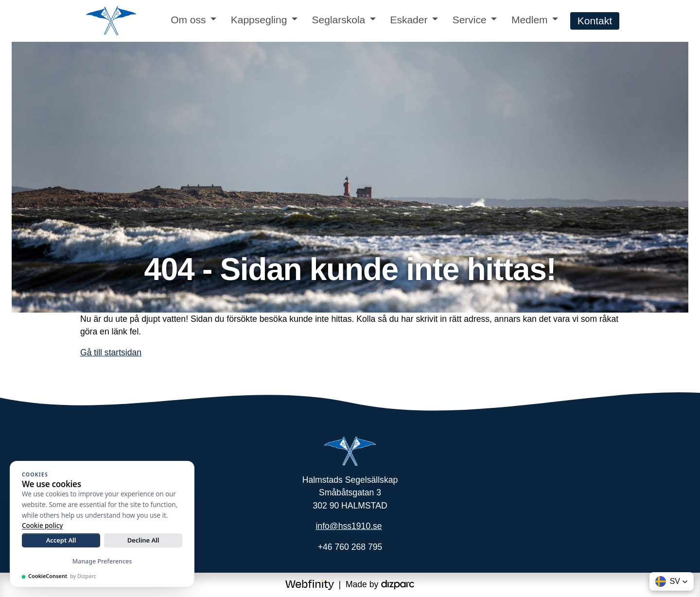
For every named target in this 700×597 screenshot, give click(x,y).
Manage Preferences (102, 561)
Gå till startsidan (111, 352)
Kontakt (595, 21)
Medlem (530, 20)
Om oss (188, 20)
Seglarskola (339, 20)
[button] (672, 581)
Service (470, 20)
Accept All (61, 540)
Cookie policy (42, 526)
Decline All (143, 540)
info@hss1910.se (349, 526)
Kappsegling (259, 20)
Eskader (409, 20)
